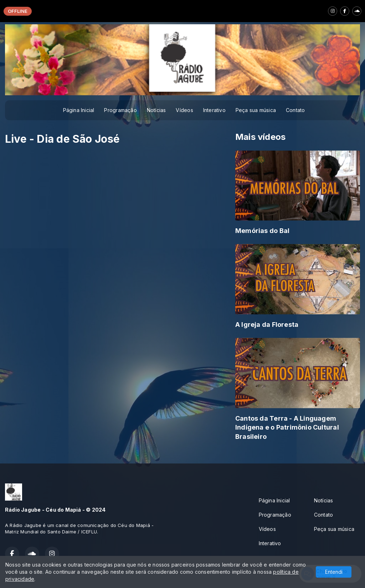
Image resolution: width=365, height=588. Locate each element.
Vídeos (184, 110)
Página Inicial (79, 110)
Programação (120, 110)
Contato (295, 110)
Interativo (214, 110)
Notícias (156, 110)
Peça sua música (256, 110)
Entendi (334, 572)
